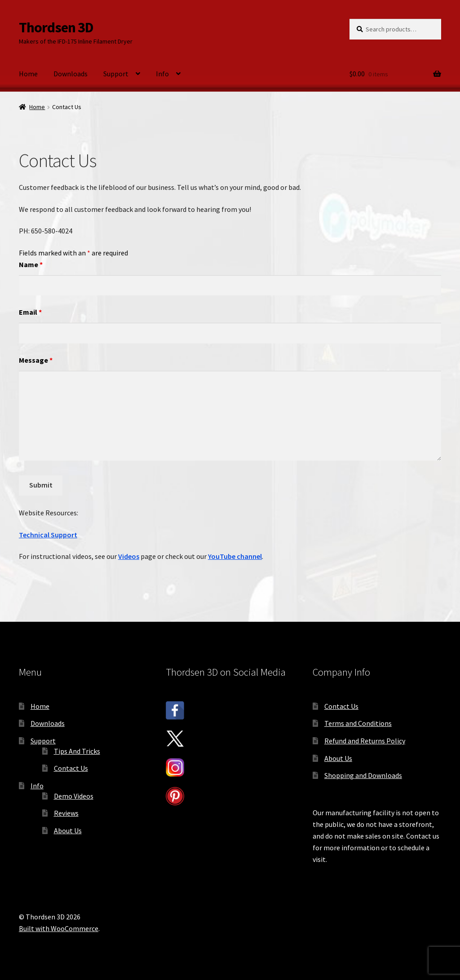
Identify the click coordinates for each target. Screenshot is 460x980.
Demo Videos (74, 796)
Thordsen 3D (56, 27)
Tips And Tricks (77, 751)
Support (116, 74)
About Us (68, 831)
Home (28, 74)
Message (36, 360)
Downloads (71, 74)
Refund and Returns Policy (365, 741)
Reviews (66, 813)
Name (31, 264)
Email (30, 312)
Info (162, 74)
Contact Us (71, 768)
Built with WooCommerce (59, 928)
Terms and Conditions (358, 723)
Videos (129, 556)
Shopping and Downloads (363, 775)
